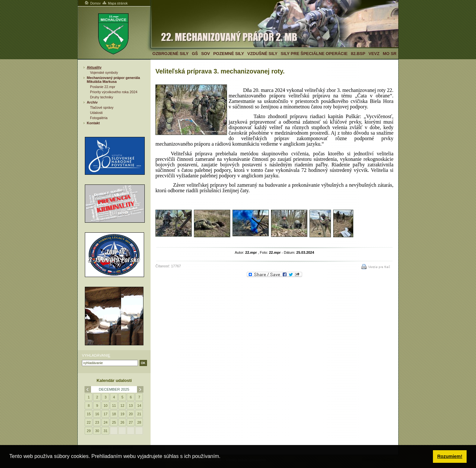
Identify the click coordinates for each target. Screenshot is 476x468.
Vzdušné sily (262, 54)
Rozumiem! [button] (450, 456)
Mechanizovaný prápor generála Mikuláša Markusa (113, 80)
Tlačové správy (102, 107)
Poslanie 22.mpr (103, 87)
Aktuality (94, 67)
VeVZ (374, 54)
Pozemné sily (228, 54)
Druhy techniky (102, 97)
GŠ (195, 54)
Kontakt (93, 123)
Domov (92, 3)
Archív (92, 102)
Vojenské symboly (104, 72)
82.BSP (358, 54)
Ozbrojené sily (171, 54)
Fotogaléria (99, 118)
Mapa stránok (115, 3)
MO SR (390, 54)
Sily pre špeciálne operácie (314, 54)
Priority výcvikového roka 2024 (114, 92)
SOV (205, 54)
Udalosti (96, 113)
